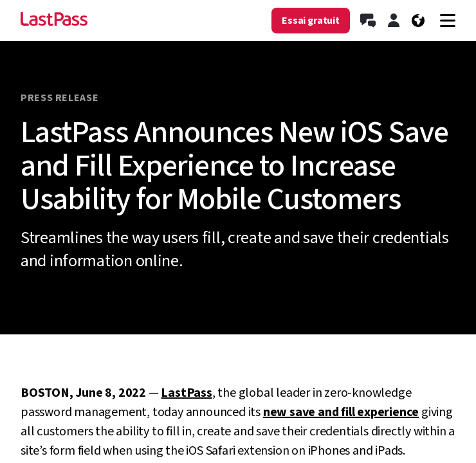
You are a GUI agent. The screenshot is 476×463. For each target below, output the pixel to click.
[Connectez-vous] (394, 21)
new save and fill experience (341, 412)
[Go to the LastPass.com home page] (54, 21)
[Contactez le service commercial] (368, 21)
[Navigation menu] (448, 21)
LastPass (186, 393)
